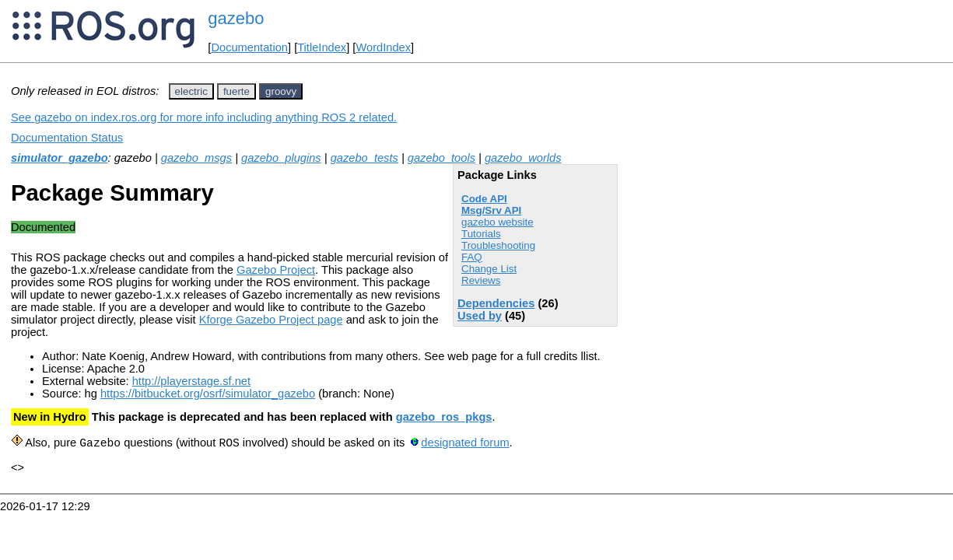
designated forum (465, 443)
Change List (489, 269)
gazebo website (498, 222)
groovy (281, 91)
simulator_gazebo (60, 158)
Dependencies (496, 303)
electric (191, 91)
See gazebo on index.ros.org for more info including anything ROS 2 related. (204, 117)
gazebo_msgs (196, 158)
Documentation (249, 47)
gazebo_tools (441, 158)
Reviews (481, 280)
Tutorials (481, 234)
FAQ (472, 257)
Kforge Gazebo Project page (271, 320)
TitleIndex (322, 47)
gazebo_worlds (523, 158)
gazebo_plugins (281, 158)
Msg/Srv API (491, 210)
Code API (484, 199)
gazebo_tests (364, 158)
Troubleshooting (498, 245)
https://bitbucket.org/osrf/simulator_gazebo (208, 394)
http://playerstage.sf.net (191, 381)
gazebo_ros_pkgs (444, 417)
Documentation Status (67, 138)
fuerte (236, 91)
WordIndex (383, 47)
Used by (480, 316)
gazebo (236, 18)
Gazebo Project (276, 270)
